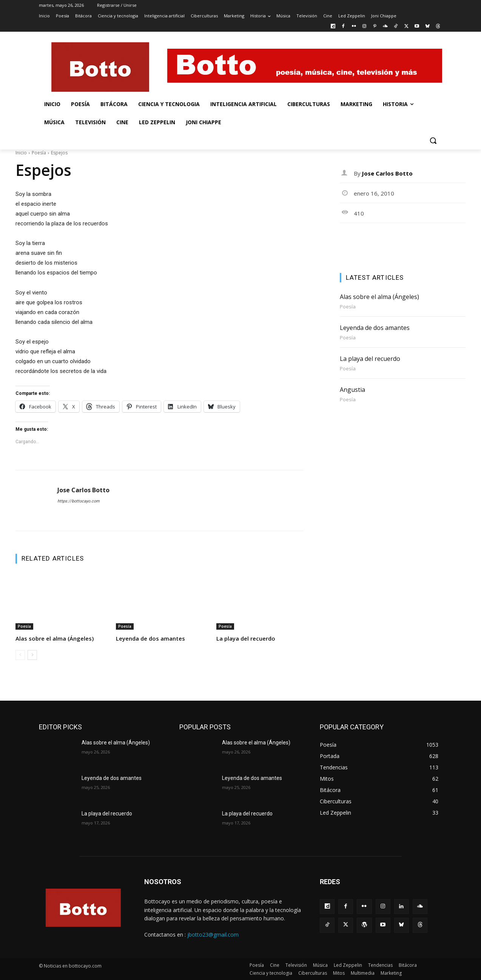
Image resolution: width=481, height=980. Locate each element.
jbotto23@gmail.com (213, 935)
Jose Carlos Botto (83, 490)
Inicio (21, 153)
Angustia (352, 390)
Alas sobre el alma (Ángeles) (55, 638)
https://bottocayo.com (79, 501)
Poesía (39, 153)
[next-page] (32, 655)
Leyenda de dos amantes (150, 638)
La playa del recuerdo (246, 638)
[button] (433, 140)
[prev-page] (20, 655)
